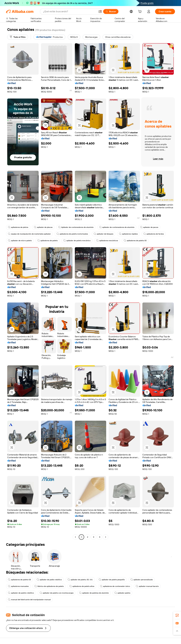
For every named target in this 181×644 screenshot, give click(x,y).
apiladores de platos (18, 227)
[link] (177, 615)
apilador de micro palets (20, 241)
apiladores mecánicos (107, 241)
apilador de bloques (103, 234)
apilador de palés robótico (49, 580)
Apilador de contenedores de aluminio (76, 227)
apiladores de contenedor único (115, 586)
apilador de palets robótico (21, 593)
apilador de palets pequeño (112, 580)
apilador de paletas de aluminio (94, 593)
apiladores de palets (48, 241)
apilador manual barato (147, 586)
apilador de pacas (149, 227)
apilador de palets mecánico (77, 241)
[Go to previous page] (75, 537)
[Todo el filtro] (18, 37)
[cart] (140, 12)
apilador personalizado (142, 580)
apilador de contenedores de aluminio (117, 227)
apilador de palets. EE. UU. (80, 580)
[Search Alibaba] (70, 11)
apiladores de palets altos (82, 586)
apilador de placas (43, 227)
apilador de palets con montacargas (57, 593)
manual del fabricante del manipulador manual (29, 600)
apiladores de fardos (154, 234)
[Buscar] (111, 11)
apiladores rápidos (128, 234)
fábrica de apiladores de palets (49, 586)
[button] (100, 11)
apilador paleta (122, 593)
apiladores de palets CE (135, 241)
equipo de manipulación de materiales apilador (29, 234)
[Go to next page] (106, 537)
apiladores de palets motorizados (72, 234)
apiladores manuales (18, 586)
